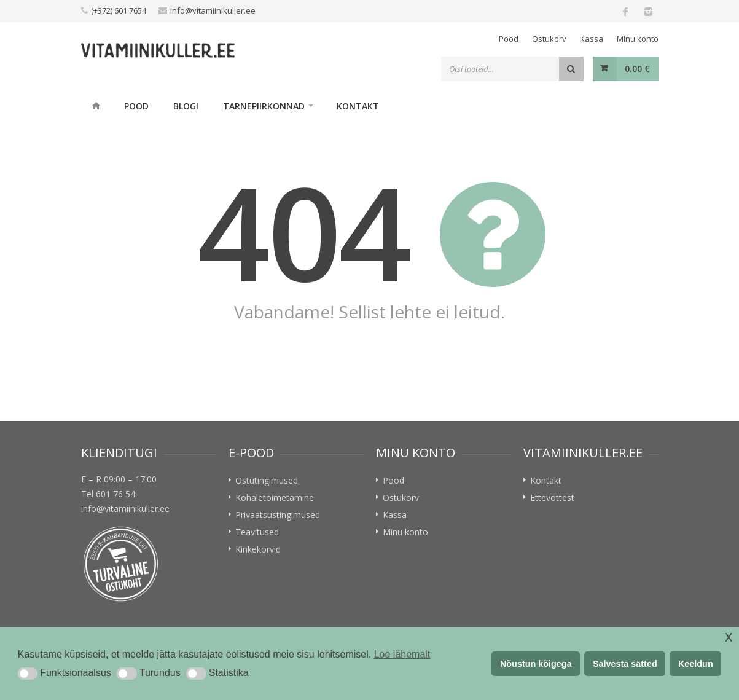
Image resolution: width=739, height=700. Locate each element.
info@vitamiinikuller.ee (213, 10)
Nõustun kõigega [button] (536, 664)
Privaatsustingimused (278, 515)
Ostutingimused (267, 480)
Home (96, 106)
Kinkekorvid (258, 549)
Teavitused (257, 532)
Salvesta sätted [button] (625, 664)
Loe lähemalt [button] (402, 654)
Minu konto (638, 39)
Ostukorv (549, 39)
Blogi (186, 106)
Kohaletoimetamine (275, 497)
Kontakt (358, 106)
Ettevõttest (552, 497)
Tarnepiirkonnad (264, 106)
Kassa (592, 39)
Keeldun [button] (696, 664)
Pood (509, 39)
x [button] (729, 636)
